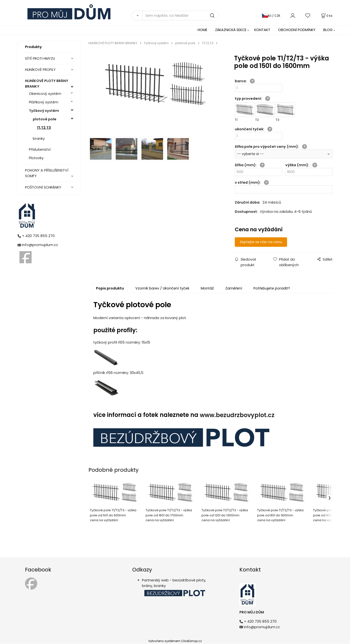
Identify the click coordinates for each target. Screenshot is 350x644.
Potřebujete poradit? (272, 289)
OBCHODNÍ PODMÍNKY (297, 30)
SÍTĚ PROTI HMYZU (40, 58)
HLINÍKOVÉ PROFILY (40, 70)
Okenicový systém (45, 94)
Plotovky (36, 158)
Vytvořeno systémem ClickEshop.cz (175, 641)
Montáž (207, 289)
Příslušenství (40, 149)
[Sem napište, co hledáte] (180, 16)
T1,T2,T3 (44, 128)
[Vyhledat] (137, 16)
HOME (202, 30)
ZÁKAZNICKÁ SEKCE (231, 30)
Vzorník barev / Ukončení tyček (162, 289)
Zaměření (234, 289)
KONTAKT (262, 30)
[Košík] (326, 16)
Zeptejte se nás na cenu (263, 242)
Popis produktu (110, 289)
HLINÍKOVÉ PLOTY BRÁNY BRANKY (47, 84)
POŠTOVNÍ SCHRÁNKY (43, 187)
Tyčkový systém (44, 111)
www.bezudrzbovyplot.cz (237, 415)
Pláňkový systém (44, 102)
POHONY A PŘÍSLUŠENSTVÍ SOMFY (47, 173)
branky (39, 139)
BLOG (328, 30)
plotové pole (45, 119)
